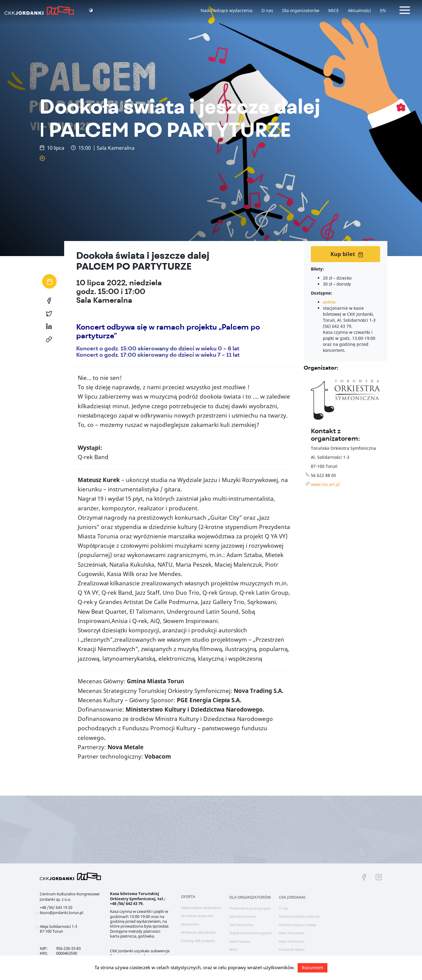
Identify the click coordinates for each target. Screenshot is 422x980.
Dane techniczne (292, 941)
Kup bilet (347, 254)
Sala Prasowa (240, 941)
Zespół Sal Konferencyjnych (251, 933)
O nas (267, 10)
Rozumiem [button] (313, 967)
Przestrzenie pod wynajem (250, 908)
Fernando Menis (292, 949)
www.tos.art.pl (325, 484)
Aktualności (359, 10)
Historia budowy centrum (299, 916)
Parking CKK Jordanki (198, 941)
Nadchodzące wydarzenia (227, 10)
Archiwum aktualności (198, 932)
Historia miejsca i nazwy (298, 925)
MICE (334, 10)
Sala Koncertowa (242, 916)
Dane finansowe (292, 933)
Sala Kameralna (241, 925)
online (329, 302)
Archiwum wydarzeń (197, 916)
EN (383, 10)
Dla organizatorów (301, 10)
